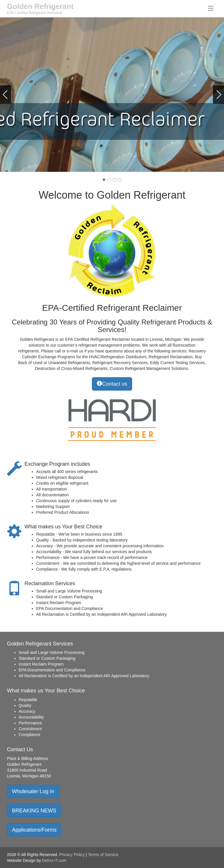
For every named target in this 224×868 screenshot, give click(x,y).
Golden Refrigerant (40, 6)
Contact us (112, 384)
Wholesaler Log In (33, 791)
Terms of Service (103, 855)
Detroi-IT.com (54, 860)
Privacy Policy (72, 855)
